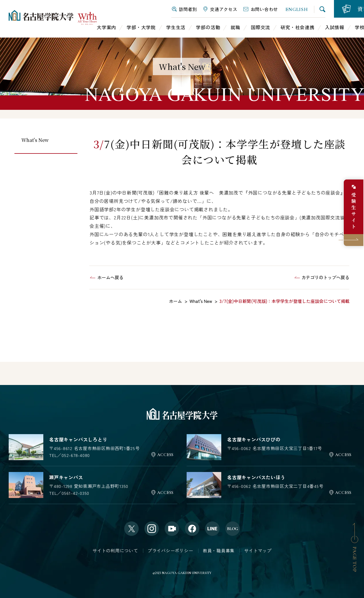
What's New (35, 140)
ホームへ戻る (110, 277)
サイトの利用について (115, 550)
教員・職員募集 (219, 550)
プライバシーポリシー (170, 550)
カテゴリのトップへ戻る (325, 277)
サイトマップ (258, 550)
